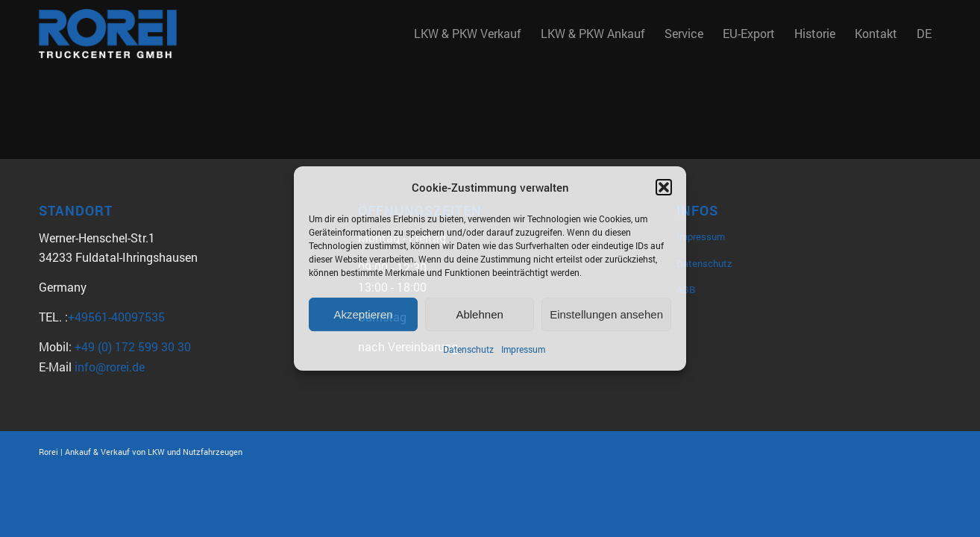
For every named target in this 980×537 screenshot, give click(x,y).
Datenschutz (468, 350)
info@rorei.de (110, 367)
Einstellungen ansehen (606, 314)
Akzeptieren (363, 314)
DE (924, 33)
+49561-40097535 (116, 317)
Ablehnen (479, 314)
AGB (686, 289)
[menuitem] (468, 34)
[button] (664, 187)
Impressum (523, 350)
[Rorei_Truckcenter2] (108, 34)
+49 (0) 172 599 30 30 (133, 346)
